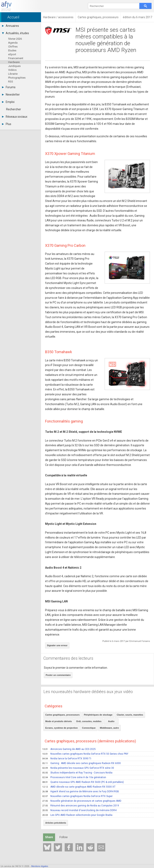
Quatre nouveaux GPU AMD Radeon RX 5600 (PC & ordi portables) (83, 782)
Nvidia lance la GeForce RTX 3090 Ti (67, 759)
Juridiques (14, 66)
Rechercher (14, 109)
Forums (9, 87)
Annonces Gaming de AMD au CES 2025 (69, 749)
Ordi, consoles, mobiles (89, 721)
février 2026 (15, 39)
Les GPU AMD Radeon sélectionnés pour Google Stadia (77, 815)
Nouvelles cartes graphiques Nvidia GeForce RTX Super (77, 796)
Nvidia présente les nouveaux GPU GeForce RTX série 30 (78, 768)
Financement (16, 58)
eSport (12, 54)
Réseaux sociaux (15, 117)
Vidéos (12, 70)
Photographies (17, 78)
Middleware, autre (109, 728)
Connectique (89, 728)
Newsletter (11, 95)
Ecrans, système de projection (61, 728)
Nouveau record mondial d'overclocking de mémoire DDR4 (79, 810)
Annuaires (11, 26)
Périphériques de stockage (98, 715)
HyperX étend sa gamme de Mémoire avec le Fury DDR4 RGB (81, 791)
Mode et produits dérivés (59, 721)
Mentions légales (40, 866)
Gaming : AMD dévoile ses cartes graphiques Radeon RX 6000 (81, 763)
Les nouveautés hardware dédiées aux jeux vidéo (88, 692)
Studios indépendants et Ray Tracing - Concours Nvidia (77, 773)
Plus (7, 124)
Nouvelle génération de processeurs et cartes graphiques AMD (82, 801)
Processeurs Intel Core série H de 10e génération (74, 777)
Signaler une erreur (57, 645)
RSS (11, 82)
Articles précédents (56, 823)
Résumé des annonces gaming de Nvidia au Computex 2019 (81, 806)
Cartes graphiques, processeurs (62, 715)
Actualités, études (16, 33)
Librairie (13, 74)
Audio (111, 721)
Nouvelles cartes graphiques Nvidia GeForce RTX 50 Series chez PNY (85, 754)
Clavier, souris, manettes (130, 715)
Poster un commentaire (58, 675)
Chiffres (13, 47)
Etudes (12, 50)
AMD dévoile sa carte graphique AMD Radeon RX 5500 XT (79, 787)
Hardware (14, 62)
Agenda (13, 43)
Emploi (8, 102)
